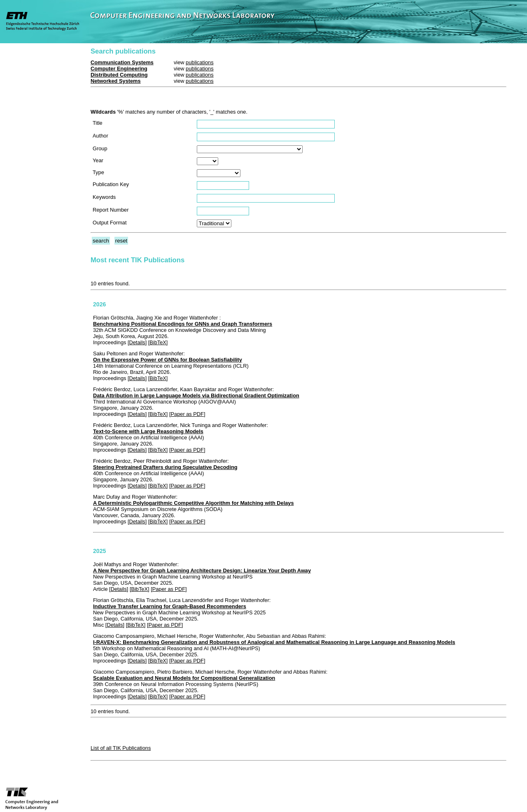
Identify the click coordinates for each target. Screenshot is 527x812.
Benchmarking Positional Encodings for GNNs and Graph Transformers (183, 324)
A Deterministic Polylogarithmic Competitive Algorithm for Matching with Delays (194, 503)
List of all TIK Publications (121, 748)
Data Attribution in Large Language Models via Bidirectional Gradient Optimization (196, 395)
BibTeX (158, 342)
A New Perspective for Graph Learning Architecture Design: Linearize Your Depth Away (202, 570)
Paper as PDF (187, 414)
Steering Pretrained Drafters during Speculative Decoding (165, 467)
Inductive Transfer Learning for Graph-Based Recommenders (170, 606)
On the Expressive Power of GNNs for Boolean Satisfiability (168, 360)
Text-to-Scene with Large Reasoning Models (148, 431)
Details (137, 342)
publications (200, 62)
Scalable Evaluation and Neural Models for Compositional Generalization (184, 678)
